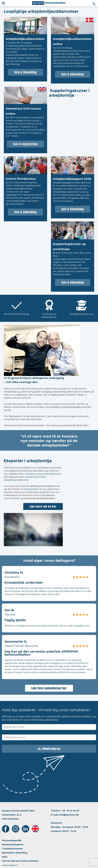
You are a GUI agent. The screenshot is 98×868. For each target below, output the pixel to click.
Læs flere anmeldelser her (49, 688)
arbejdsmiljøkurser (33, 489)
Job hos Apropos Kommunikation (20, 861)
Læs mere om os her (43, 506)
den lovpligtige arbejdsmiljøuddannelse (41, 474)
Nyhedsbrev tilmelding (15, 853)
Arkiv (5, 857)
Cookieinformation (12, 849)
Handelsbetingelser (13, 845)
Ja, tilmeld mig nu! (49, 749)
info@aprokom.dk (69, 815)
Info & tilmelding (25, 72)
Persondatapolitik (12, 840)
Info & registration (26, 144)
